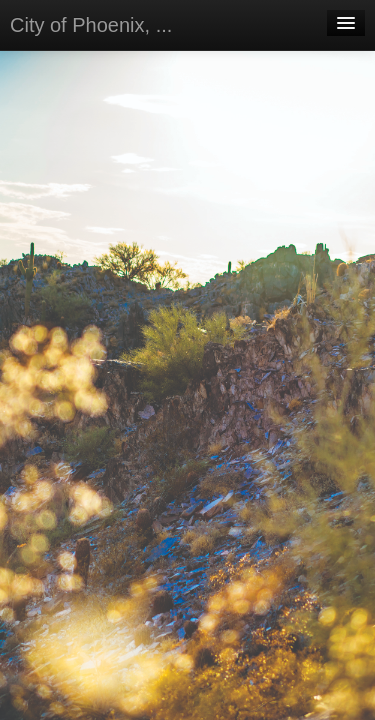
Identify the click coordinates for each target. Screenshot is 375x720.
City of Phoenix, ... (91, 25)
